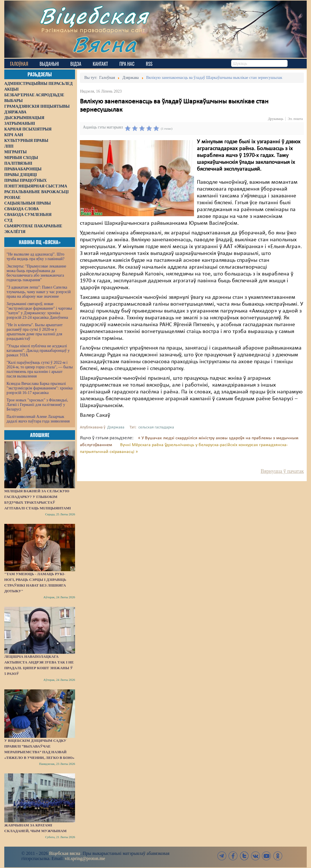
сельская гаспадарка (156, 427)
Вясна (104, 44)
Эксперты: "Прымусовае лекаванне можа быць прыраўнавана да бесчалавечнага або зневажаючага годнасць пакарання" (36, 273)
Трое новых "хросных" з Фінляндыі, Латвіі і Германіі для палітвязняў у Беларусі (37, 405)
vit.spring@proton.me (85, 858)
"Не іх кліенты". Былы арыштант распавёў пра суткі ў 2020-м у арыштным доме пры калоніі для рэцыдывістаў (35, 332)
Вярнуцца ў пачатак (282, 471)
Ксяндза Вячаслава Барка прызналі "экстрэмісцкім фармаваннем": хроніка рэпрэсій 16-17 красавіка (40, 388)
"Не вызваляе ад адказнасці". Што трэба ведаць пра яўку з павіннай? (36, 257)
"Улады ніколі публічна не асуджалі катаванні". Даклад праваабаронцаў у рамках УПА (38, 351)
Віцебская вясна (65, 853)
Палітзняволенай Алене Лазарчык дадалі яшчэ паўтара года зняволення (38, 419)
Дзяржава (116, 427)
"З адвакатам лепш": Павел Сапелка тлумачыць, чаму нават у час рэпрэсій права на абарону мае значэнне (39, 292)
